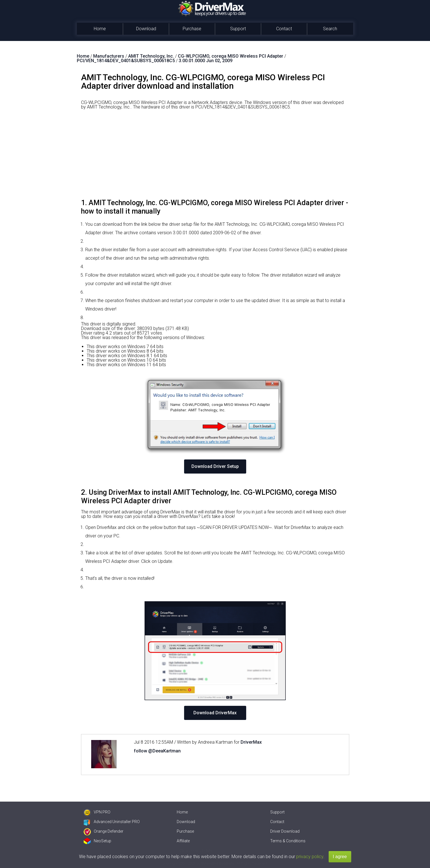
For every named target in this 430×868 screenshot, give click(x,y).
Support (238, 29)
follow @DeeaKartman (157, 751)
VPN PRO (97, 812)
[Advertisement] (215, 156)
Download (146, 29)
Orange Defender (103, 831)
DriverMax (251, 742)
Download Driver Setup (215, 466)
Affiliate (183, 841)
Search (330, 29)
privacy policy (310, 857)
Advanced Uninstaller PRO (112, 822)
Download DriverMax (215, 713)
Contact (284, 29)
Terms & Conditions (288, 841)
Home (100, 29)
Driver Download (285, 831)
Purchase (192, 29)
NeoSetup (97, 841)
